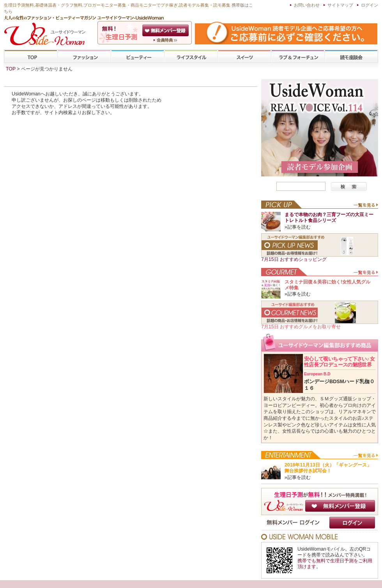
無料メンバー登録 (340, 506)
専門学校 (351, 57)
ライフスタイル (191, 57)
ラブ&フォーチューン (298, 57)
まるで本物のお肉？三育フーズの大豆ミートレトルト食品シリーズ (329, 217)
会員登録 (166, 30)
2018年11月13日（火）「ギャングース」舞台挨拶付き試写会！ (328, 468)
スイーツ (244, 57)
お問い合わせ (307, 5)
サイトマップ (340, 5)
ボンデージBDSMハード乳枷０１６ (339, 381)
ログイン (370, 5)
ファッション (84, 57)
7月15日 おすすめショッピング (294, 259)
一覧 (365, 207)
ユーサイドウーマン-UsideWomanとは (166, 40)
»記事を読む (298, 227)
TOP (31, 57)
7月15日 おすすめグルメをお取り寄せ (301, 327)
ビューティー (138, 57)
